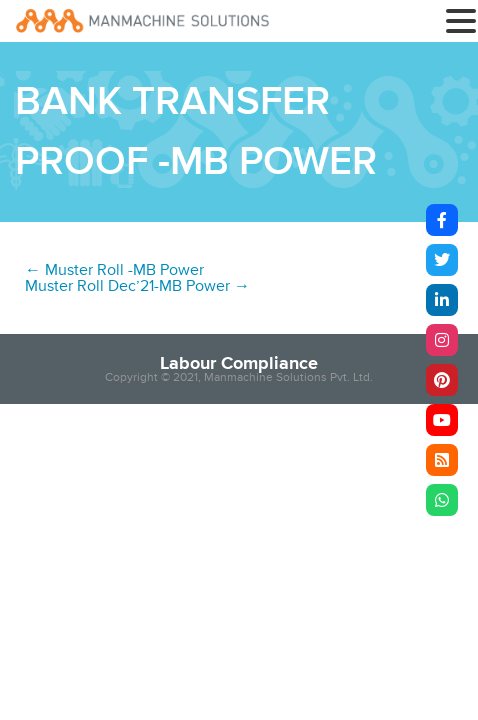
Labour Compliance (239, 363)
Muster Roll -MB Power (114, 270)
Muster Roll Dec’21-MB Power (137, 286)
